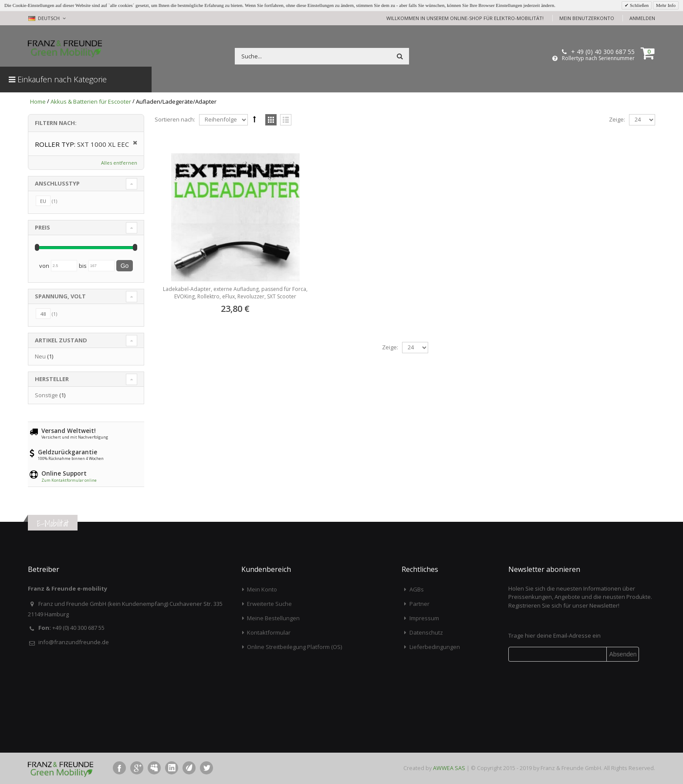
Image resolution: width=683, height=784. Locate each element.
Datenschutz (426, 632)
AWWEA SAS (449, 768)
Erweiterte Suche (269, 604)
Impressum (424, 618)
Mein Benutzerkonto (587, 18)
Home (38, 101)
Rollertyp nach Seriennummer (598, 58)
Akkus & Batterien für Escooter (91, 101)
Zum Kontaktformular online (69, 480)
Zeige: (617, 119)
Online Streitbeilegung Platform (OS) (294, 647)
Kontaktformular (269, 632)
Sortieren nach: (175, 119)
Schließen (639, 5)
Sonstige (46, 395)
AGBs (417, 589)
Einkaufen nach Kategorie (58, 79)
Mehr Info (666, 5)
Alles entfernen (119, 163)
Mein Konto (262, 589)
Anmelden (642, 18)
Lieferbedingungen (435, 647)
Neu (40, 356)
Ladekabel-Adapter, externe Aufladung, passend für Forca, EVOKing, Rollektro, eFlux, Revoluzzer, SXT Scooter (235, 292)
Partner (419, 604)
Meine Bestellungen (273, 618)
